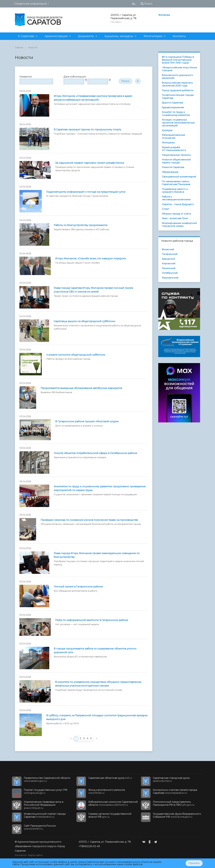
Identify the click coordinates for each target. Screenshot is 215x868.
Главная (19, 48)
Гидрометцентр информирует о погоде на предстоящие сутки (86, 192)
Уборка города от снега (176, 214)
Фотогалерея (153, 36)
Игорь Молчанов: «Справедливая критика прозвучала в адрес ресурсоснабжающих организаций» (93, 98)
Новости (33, 48)
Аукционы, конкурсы (119, 36)
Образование (170, 172)
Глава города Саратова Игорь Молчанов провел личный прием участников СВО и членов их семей (93, 290)
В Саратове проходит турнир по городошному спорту (87, 130)
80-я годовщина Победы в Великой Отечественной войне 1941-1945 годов (178, 60)
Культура (167, 130)
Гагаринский (170, 254)
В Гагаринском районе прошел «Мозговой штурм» (87, 421)
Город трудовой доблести (178, 90)
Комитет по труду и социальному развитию (176, 114)
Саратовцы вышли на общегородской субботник (84, 321)
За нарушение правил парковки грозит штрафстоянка (90, 163)
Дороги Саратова (172, 103)
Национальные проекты (176, 155)
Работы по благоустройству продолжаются (81, 225)
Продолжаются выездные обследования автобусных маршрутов (81, 388)
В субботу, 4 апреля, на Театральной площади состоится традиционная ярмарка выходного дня (97, 717)
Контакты (179, 36)
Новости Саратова (173, 167)
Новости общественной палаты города (176, 161)
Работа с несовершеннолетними (176, 198)
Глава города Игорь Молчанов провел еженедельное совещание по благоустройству (97, 555)
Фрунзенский (170, 278)
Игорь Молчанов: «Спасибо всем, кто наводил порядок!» (91, 259)
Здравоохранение (173, 107)
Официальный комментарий (179, 177)
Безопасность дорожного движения (177, 77)
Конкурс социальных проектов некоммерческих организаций (178, 123)
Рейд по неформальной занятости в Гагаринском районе (92, 620)
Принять (194, 863)
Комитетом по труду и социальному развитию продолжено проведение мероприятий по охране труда (100, 488)
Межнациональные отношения (173, 136)
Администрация (56, 36)
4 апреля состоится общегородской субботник (76, 355)
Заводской (168, 259)
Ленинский (169, 268)
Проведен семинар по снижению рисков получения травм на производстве (89, 520)
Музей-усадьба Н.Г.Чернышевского (174, 149)
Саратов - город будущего (178, 204)
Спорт (166, 209)
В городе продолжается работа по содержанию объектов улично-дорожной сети (95, 651)
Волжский (168, 249)
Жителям (164, 15)
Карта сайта (35, 855)
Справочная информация (31, 4)
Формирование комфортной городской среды (179, 225)
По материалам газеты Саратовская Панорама (176, 183)
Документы (86, 36)
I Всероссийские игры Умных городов (179, 69)
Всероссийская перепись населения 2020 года (177, 84)
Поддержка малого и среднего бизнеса (175, 191)
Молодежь (168, 143)
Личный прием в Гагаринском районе (78, 587)
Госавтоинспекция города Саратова (178, 96)
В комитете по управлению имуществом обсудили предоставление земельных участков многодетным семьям (98, 684)
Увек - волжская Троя (175, 218)
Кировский (169, 263)
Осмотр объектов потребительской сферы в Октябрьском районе (95, 453)
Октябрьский (170, 273)
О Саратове (26, 36)
